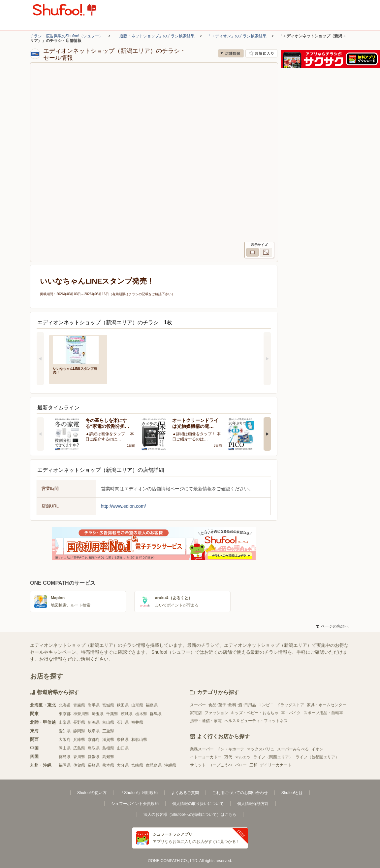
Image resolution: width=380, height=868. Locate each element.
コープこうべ (220, 765)
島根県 (108, 748)
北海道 (65, 705)
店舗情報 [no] (231, 53)
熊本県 (108, 765)
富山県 (108, 722)
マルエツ (243, 757)
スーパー (198, 705)
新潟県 (94, 722)
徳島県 (65, 757)
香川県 (79, 757)
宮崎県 (137, 765)
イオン (317, 749)
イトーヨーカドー (206, 757)
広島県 (79, 748)
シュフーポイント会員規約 (135, 804)
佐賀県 (79, 765)
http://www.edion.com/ (124, 506)
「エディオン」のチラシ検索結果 (237, 36)
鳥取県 (94, 748)
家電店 (196, 713)
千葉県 (112, 714)
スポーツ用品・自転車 (323, 713)
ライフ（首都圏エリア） (317, 757)
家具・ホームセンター (327, 705)
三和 (253, 765)
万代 (228, 757)
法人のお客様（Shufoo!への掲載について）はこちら (190, 815)
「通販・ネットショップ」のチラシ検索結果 (155, 36)
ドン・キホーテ (230, 749)
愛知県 (65, 731)
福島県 (152, 705)
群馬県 (156, 714)
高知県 (108, 757)
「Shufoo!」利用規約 (139, 793)
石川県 (123, 722)
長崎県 (94, 765)
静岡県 (79, 731)
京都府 (94, 740)
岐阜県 (94, 731)
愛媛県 (94, 757)
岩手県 (94, 705)
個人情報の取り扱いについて (198, 804)
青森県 (79, 705)
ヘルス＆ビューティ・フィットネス (256, 721)
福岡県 (65, 765)
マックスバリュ (261, 749)
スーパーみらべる (293, 749)
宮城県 (108, 705)
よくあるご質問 (185, 793)
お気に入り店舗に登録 (261, 53)
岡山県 (65, 748)
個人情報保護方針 (253, 804)
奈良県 (123, 740)
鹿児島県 (154, 765)
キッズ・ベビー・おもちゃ (255, 713)
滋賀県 (108, 740)
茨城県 (127, 714)
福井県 (137, 722)
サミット (198, 765)
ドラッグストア (290, 705)
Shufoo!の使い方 (92, 793)
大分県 (123, 765)
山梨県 (65, 722)
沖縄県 (170, 765)
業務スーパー (202, 749)
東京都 (65, 714)
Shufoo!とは (292, 793)
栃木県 (141, 714)
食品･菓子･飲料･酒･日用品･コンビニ (241, 705)
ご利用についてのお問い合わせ (240, 793)
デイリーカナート (276, 765)
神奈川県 (81, 714)
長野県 (79, 722)
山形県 (137, 705)
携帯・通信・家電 (206, 721)
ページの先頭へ (332, 626)
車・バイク (291, 713)
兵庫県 (79, 740)
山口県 (123, 748)
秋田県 (123, 705)
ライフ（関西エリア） (273, 757)
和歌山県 (139, 740)
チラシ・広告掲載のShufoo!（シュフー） (66, 36)
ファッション (216, 713)
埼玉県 (98, 714)
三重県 (108, 731)
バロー (241, 765)
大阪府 (65, 740)
